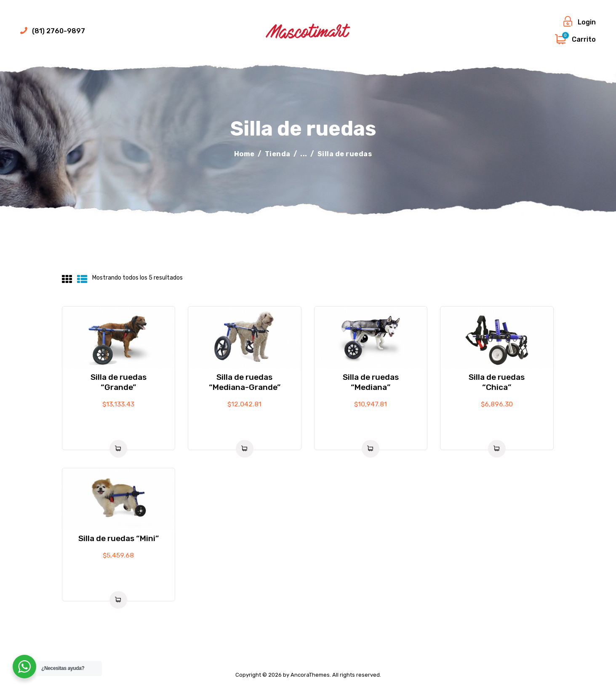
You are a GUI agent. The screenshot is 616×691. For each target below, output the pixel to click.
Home (244, 154)
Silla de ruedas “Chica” (497, 382)
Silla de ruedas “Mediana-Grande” (245, 382)
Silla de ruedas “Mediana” (371, 382)
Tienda (278, 154)
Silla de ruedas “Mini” (119, 538)
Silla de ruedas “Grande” (119, 382)
